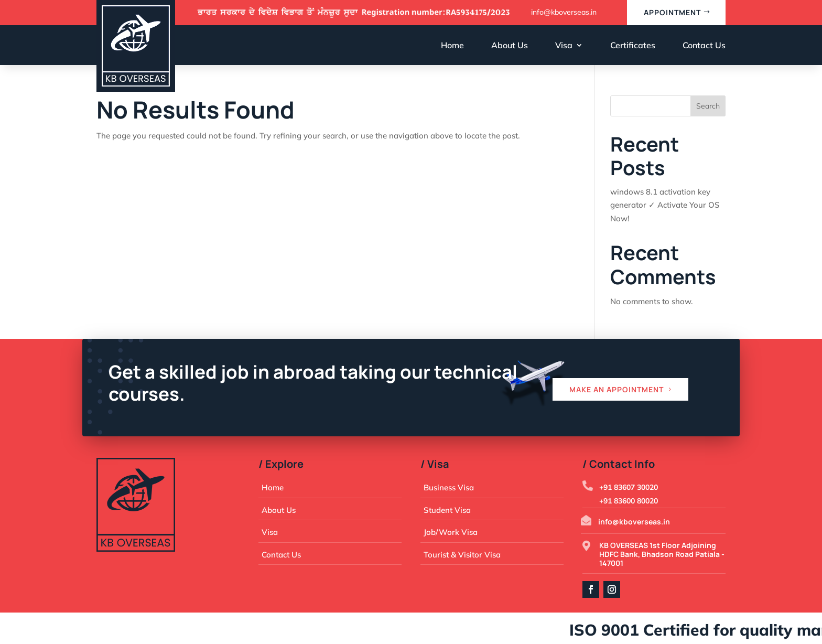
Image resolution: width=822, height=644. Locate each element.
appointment (672, 12)
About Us (510, 45)
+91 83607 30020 (629, 487)
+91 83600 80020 (629, 501)
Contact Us (704, 45)
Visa (564, 45)
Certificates (633, 45)
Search (708, 106)
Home (452, 45)
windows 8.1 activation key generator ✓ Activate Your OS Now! (665, 205)
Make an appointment (616, 389)
